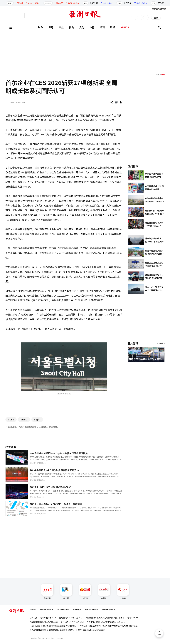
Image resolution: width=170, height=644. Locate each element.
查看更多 (160, 343)
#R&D (24, 419)
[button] (158, 365)
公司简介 (33, 610)
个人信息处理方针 (47, 610)
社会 (71, 27)
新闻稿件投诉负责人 (110, 610)
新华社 (66, 592)
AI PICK (125, 27)
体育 (92, 27)
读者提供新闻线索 (92, 610)
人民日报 (47, 592)
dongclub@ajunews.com (94, 630)
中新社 (104, 592)
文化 (82, 27)
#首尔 (37, 419)
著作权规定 (77, 610)
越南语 (37, 15)
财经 (51, 27)
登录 (156, 18)
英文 (17, 15)
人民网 (123, 592)
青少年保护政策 (63, 610)
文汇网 (85, 592)
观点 (112, 27)
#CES (11, 419)
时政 (41, 27)
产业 (61, 27)
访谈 (102, 27)
